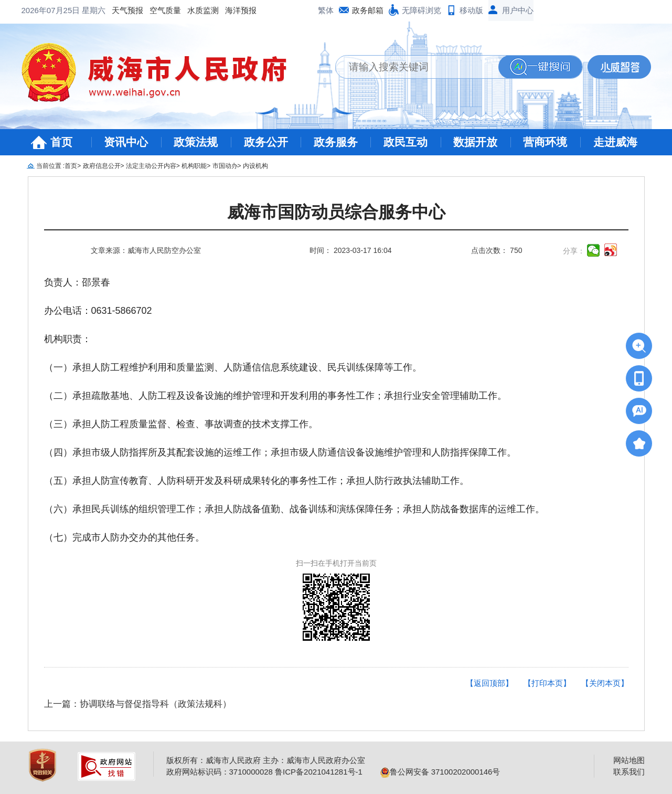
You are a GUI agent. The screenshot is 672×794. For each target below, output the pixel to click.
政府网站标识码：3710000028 (220, 772)
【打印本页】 (547, 683)
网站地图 (629, 760)
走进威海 (615, 142)
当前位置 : (51, 166)
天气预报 (127, 10)
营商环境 (545, 142)
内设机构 (255, 166)
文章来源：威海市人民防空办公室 (146, 250)
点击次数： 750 (497, 250)
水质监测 (203, 10)
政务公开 (266, 142)
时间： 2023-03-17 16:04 (350, 250)
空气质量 (165, 10)
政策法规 (196, 142)
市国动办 (225, 166)
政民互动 (406, 142)
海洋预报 (241, 10)
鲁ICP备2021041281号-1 (319, 772)
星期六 (94, 10)
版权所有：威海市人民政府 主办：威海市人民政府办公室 (266, 760)
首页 (61, 142)
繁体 (326, 10)
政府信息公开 (102, 166)
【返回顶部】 (489, 683)
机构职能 (194, 166)
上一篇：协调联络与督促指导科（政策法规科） (138, 704)
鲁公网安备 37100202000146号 (440, 772)
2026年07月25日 (52, 10)
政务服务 (336, 142)
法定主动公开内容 (151, 166)
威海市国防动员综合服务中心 (336, 212)
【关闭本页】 (605, 683)
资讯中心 (126, 142)
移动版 (471, 10)
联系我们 (629, 772)
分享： (574, 251)
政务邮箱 (368, 10)
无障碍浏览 (422, 10)
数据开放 (475, 142)
